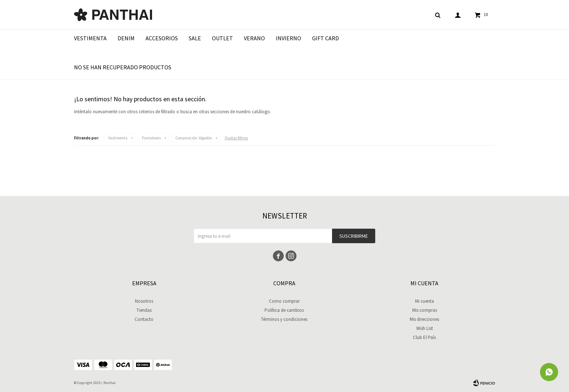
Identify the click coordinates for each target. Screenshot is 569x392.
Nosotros (144, 301)
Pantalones (151, 138)
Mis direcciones (424, 319)
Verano (254, 38)
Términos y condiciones (284, 319)
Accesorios (162, 38)
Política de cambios (284, 310)
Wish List (425, 328)
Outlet (222, 38)
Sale (195, 38)
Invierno (288, 38)
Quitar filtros (236, 138)
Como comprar (284, 301)
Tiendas (144, 310)
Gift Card (326, 38)
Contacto (144, 319)
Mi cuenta (425, 301)
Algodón (194, 138)
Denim (126, 38)
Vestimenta (90, 38)
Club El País (424, 337)
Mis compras (425, 310)
